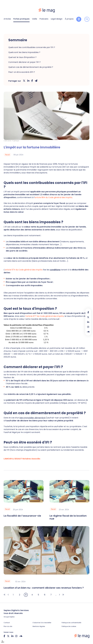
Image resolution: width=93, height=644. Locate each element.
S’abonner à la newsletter (42, 623)
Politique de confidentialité (71, 623)
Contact (7, 623)
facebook (88, 312)
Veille (35, 19)
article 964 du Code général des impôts (54, 197)
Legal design (57, 19)
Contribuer (79, 19)
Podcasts (44, 19)
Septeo (12, 617)
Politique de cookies (69, 626)
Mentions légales (39, 626)
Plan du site (8, 626)
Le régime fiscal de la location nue (68, 517)
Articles (7, 19)
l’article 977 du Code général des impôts (45, 316)
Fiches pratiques (21, 19)
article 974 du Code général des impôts (24, 270)
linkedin (88, 322)
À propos (69, 19)
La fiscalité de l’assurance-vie (22, 516)
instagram (88, 327)
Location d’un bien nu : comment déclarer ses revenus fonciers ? (44, 588)
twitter (88, 317)
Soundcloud (88, 332)
